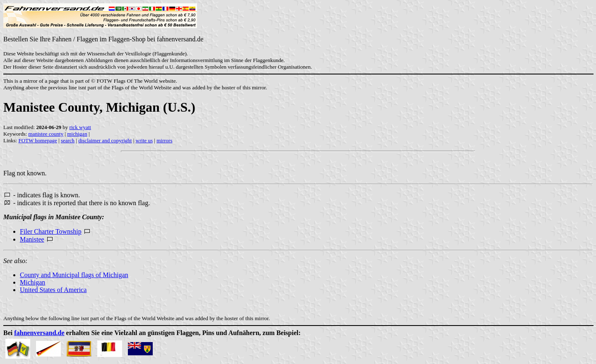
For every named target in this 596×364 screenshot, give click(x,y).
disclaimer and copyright (105, 140)
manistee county (46, 134)
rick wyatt (80, 127)
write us (144, 140)
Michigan (32, 282)
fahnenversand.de (39, 333)
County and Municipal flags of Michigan (74, 275)
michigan (77, 134)
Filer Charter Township (51, 231)
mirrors (164, 140)
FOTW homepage (37, 140)
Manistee (32, 239)
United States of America (53, 290)
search (68, 140)
